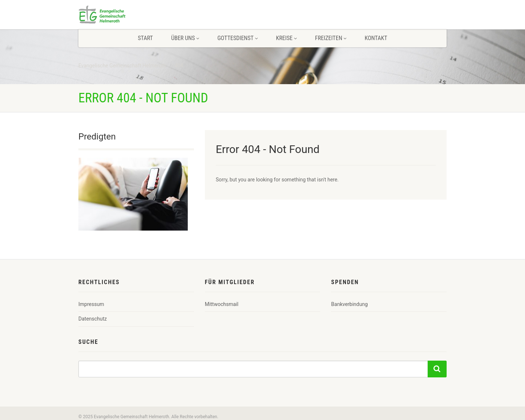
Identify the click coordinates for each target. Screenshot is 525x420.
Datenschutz (93, 319)
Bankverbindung (349, 304)
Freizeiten (331, 38)
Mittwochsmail (222, 304)
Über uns (185, 38)
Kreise (286, 38)
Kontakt (376, 38)
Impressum (91, 304)
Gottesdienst (238, 38)
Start (145, 38)
